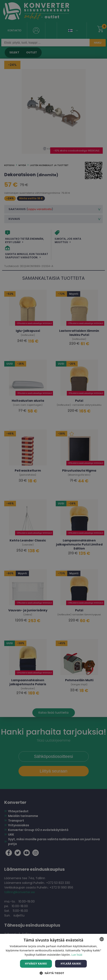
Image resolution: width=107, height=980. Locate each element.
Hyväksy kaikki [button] (36, 964)
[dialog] (53, 490)
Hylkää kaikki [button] (71, 964)
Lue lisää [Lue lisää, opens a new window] (77, 955)
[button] (53, 973)
